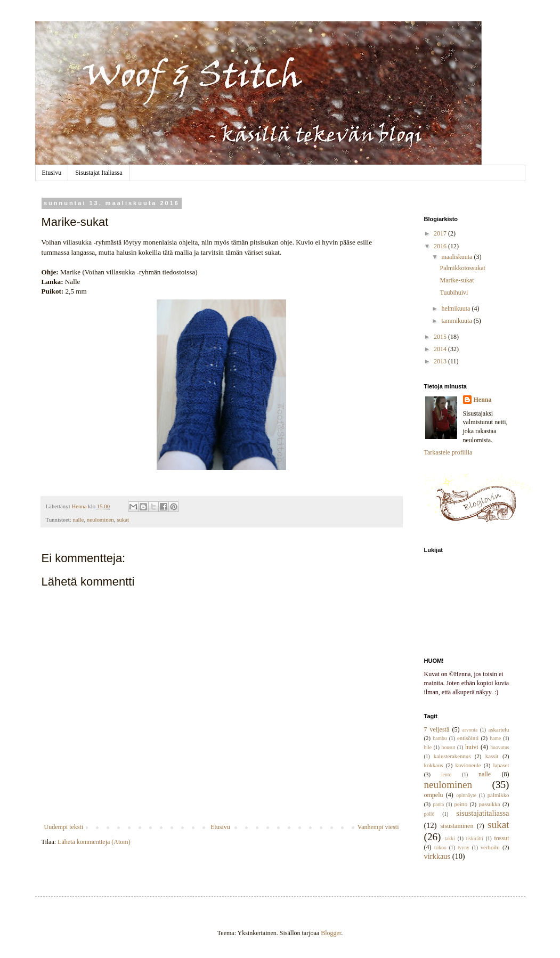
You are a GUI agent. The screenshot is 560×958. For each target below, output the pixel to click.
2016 (441, 246)
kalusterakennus (452, 756)
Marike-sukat (457, 280)
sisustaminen (457, 826)
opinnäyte (466, 795)
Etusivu (52, 173)
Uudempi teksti (64, 827)
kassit (492, 756)
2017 (441, 233)
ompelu (434, 795)
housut (449, 747)
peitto (461, 804)
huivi (472, 747)
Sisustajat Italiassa (99, 173)
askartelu (499, 729)
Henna (483, 400)
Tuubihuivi (454, 293)
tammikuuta (457, 321)
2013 (441, 361)
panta (438, 804)
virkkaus (437, 856)
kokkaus (434, 765)
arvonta (470, 730)
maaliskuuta (457, 257)
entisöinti (468, 738)
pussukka (489, 804)
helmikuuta (456, 308)
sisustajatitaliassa (482, 813)
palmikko (498, 795)
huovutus (500, 747)
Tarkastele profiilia (448, 452)
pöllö (429, 814)
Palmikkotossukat (462, 268)
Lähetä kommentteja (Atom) (94, 842)
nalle (78, 519)
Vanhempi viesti (378, 827)
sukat (123, 519)
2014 (441, 349)
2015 (441, 337)
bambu (440, 738)
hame (495, 738)
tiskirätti (475, 838)
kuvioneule (468, 765)
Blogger (331, 933)
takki (450, 838)
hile (428, 747)
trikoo (440, 847)
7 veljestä (437, 729)
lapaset (501, 765)
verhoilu (490, 847)
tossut (501, 838)
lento (446, 774)
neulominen (100, 519)
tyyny (464, 847)
